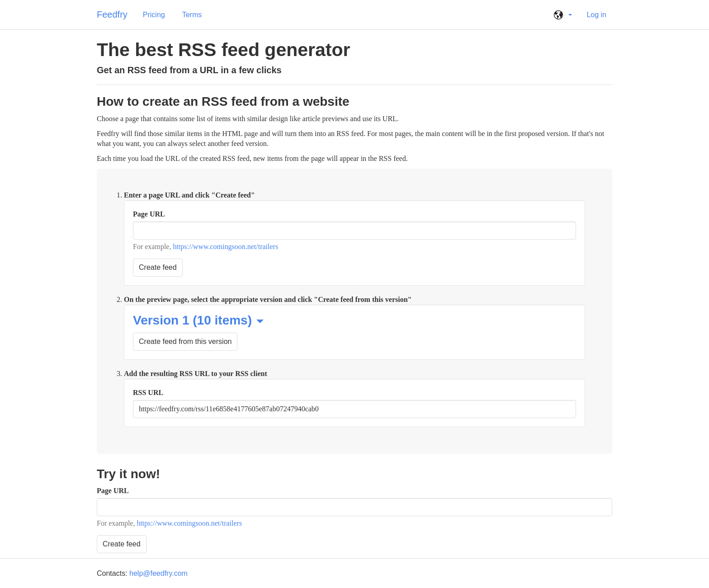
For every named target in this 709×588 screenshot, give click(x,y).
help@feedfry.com (158, 573)
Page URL (149, 214)
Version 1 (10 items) (198, 320)
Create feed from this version (185, 341)
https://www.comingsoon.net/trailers (225, 247)
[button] (562, 15)
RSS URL (148, 393)
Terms (192, 15)
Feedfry (112, 14)
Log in (596, 15)
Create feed (158, 267)
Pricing (154, 15)
